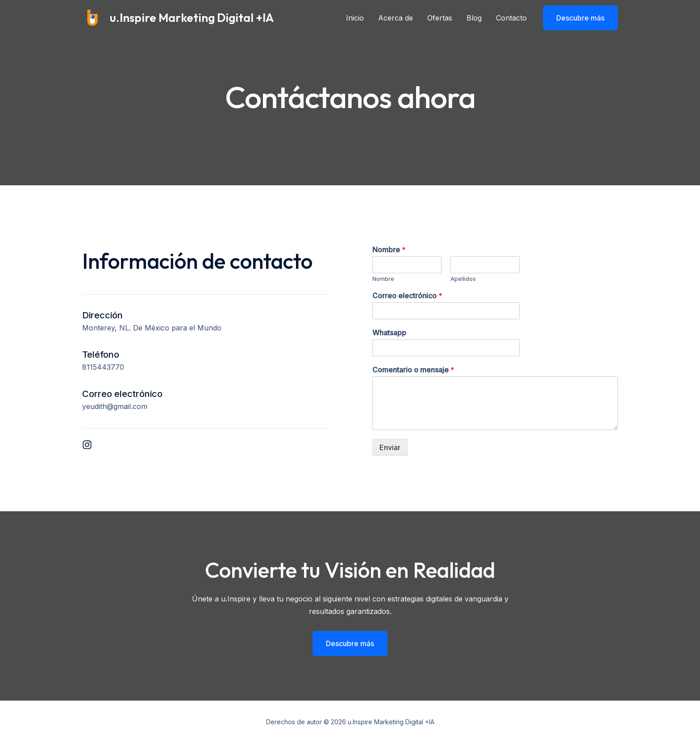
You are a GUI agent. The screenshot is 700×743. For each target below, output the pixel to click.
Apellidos (463, 279)
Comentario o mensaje (413, 370)
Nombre (389, 250)
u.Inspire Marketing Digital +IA (192, 18)
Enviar (390, 447)
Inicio (355, 18)
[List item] (87, 445)
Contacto (511, 18)
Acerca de (396, 18)
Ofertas (440, 18)
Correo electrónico (407, 296)
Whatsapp (389, 333)
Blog (474, 18)
